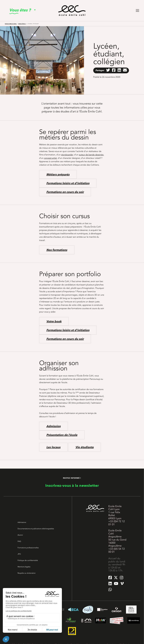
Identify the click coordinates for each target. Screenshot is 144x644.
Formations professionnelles (28, 548)
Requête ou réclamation (27, 573)
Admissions (22, 522)
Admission (54, 426)
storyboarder (67, 155)
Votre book (54, 321)
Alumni (20, 535)
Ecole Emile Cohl (11, 24)
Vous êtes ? (22, 24)
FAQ (19, 541)
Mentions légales (24, 567)
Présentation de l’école (62, 435)
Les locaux (54, 447)
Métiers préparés (58, 174)
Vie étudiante (85, 447)
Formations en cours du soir (65, 192)
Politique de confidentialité (28, 560)
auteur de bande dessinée (91, 155)
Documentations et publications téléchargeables (36, 529)
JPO (19, 554)
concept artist (50, 158)
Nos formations (57, 250)
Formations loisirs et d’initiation (68, 183)
